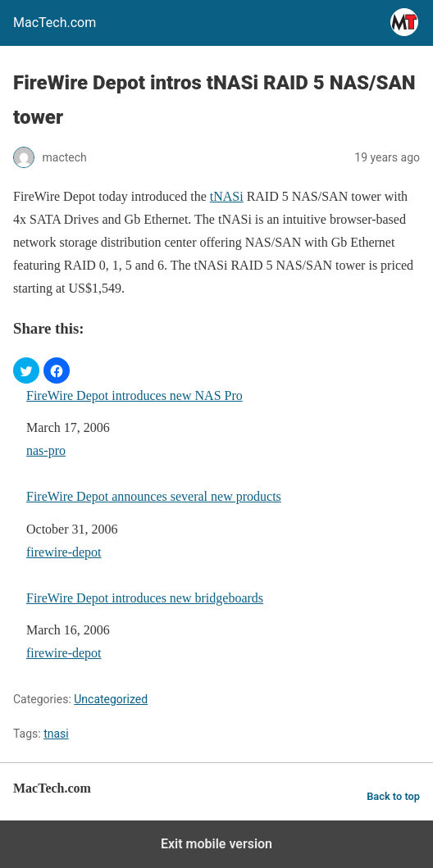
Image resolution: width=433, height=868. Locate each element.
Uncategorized (111, 699)
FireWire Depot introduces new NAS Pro (134, 395)
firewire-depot (64, 552)
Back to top (393, 796)
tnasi (56, 734)
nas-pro (46, 450)
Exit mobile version (216, 844)
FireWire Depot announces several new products (154, 496)
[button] (26, 370)
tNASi (227, 196)
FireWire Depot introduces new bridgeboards (145, 598)
